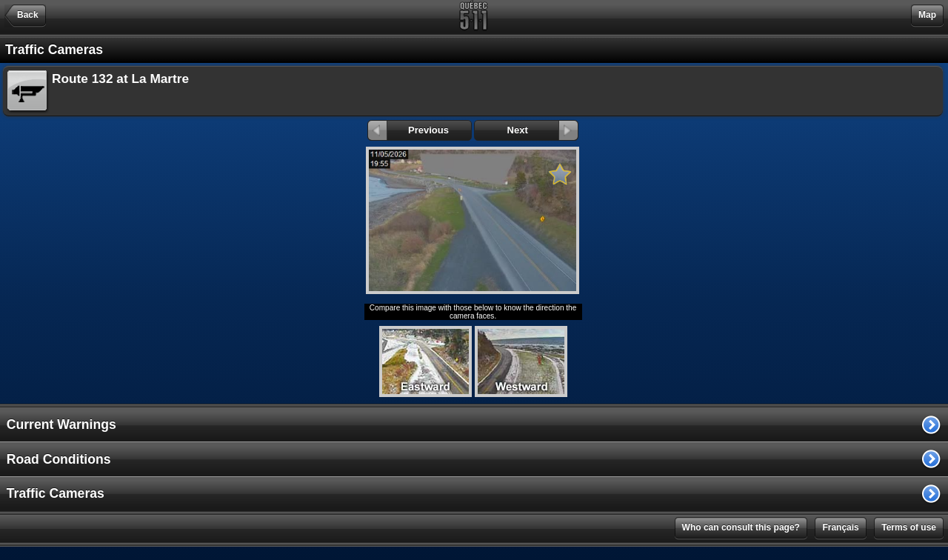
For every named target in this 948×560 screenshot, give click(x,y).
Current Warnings (61, 424)
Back (28, 15)
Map (927, 15)
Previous (408, 130)
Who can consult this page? (741, 527)
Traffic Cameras (56, 493)
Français (840, 527)
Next (543, 130)
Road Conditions (59, 459)
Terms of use (909, 527)
